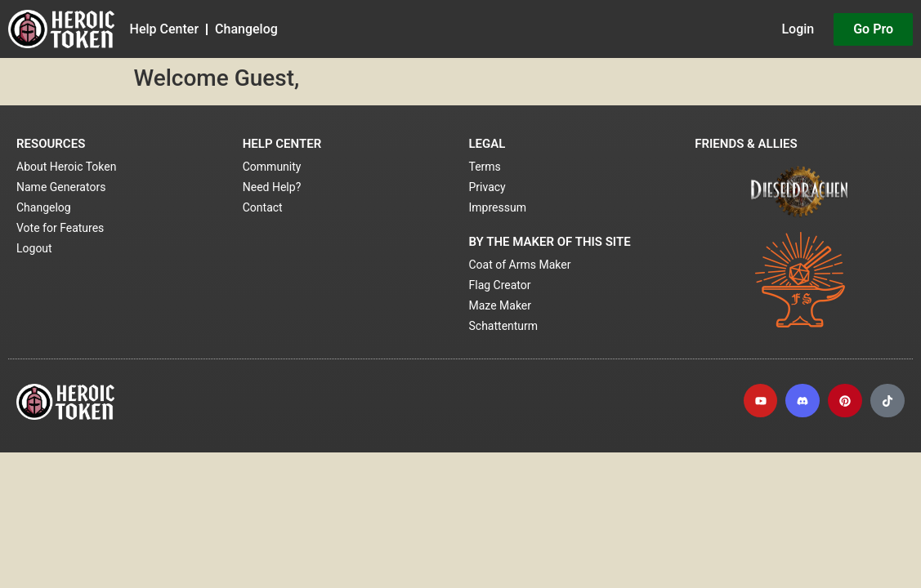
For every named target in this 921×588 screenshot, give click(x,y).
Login (798, 29)
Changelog (246, 29)
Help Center (164, 29)
